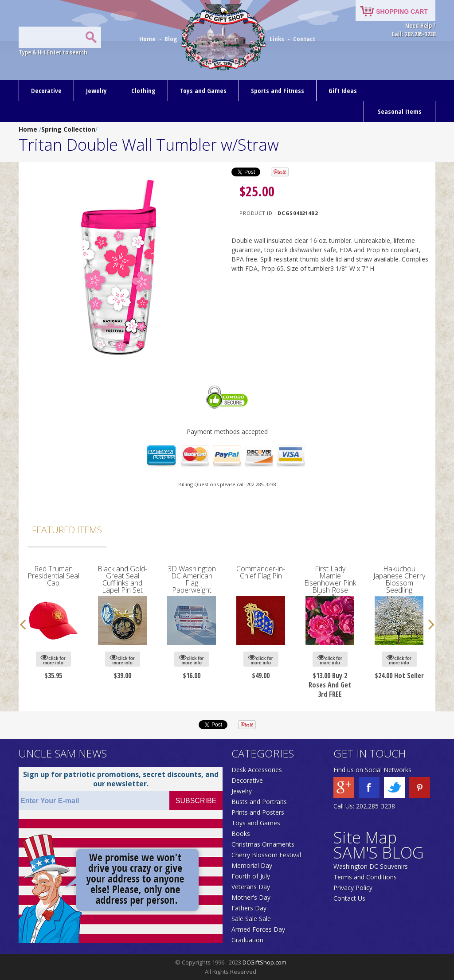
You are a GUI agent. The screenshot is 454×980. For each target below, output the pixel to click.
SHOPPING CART (402, 12)
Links (277, 39)
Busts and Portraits (259, 802)
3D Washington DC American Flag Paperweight (192, 579)
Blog (172, 39)
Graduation (247, 940)
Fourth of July (251, 876)
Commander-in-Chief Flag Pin (261, 572)
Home (148, 39)
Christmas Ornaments (263, 844)
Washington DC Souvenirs (371, 866)
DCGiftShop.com (264, 962)
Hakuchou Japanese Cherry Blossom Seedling (399, 579)
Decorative (46, 90)
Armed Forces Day (258, 929)
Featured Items (67, 530)
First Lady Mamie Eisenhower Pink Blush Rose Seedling (330, 583)
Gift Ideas (343, 90)
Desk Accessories (257, 770)
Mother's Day (251, 897)
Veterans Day (251, 887)
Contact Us (349, 898)
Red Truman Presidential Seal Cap (53, 576)
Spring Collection (68, 129)
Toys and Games (203, 90)
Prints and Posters (258, 812)
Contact (304, 39)
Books (241, 834)
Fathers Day (249, 908)
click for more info (53, 659)
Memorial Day (252, 865)
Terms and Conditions (365, 877)
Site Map (365, 837)
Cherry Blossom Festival (266, 855)
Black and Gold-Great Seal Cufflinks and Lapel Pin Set (122, 579)
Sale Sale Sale (251, 919)
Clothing (143, 90)
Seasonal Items (400, 111)
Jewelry (96, 90)
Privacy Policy (353, 888)
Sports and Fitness (278, 90)
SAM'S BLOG (379, 853)
